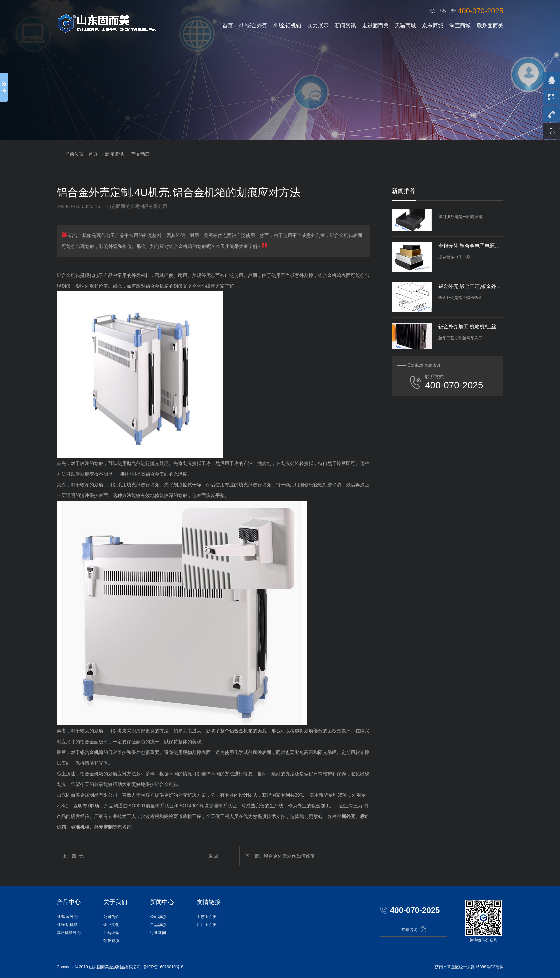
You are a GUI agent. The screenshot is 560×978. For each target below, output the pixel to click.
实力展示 (318, 26)
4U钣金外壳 (253, 26)
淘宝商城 (460, 26)
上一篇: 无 (73, 856)
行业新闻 (158, 933)
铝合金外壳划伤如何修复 (280, 856)
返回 (213, 856)
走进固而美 (375, 26)
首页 (228, 26)
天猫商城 (405, 26)
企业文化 (111, 925)
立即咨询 (414, 929)
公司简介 (111, 917)
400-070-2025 (480, 11)
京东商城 (433, 26)
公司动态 (158, 917)
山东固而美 (207, 917)
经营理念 (111, 933)
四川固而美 (207, 925)
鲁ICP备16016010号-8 (163, 967)
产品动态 (140, 154)
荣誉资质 (111, 941)
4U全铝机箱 (287, 26)
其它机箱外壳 (69, 933)
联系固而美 (490, 26)
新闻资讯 (345, 26)
